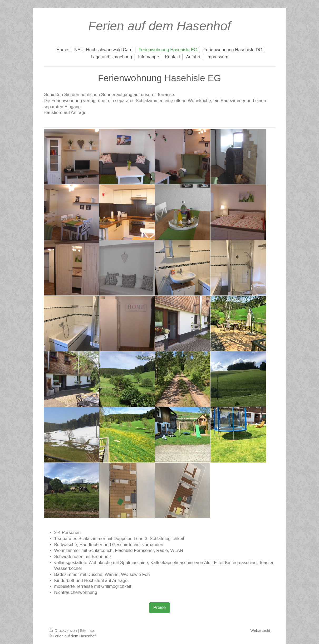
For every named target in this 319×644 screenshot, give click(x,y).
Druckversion (63, 631)
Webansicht (260, 631)
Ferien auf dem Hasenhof (160, 26)
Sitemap (87, 631)
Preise (160, 607)
